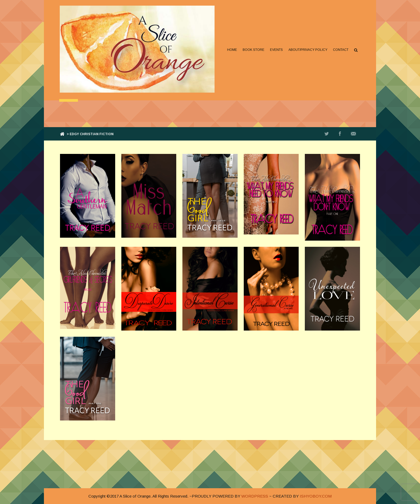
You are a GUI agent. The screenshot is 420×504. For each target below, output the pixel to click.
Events (276, 50)
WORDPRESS (255, 496)
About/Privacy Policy (307, 50)
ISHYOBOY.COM (316, 496)
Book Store (253, 50)
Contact (340, 50)
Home (232, 50)
